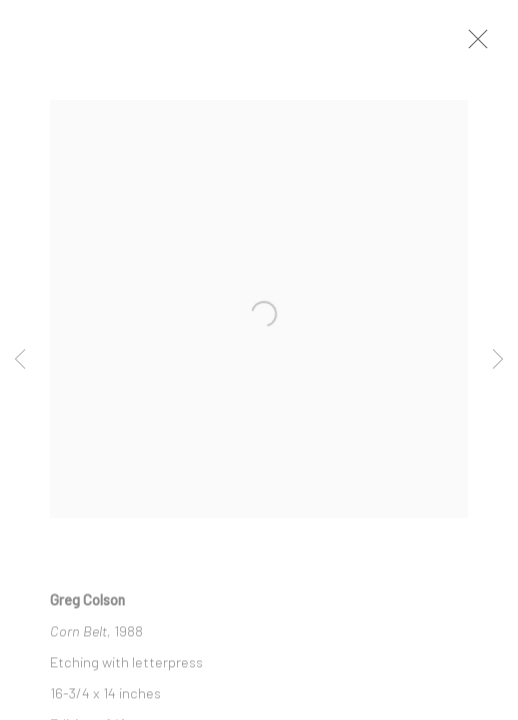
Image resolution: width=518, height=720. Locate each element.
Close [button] (478, 45)
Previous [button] (20, 360)
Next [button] (498, 360)
